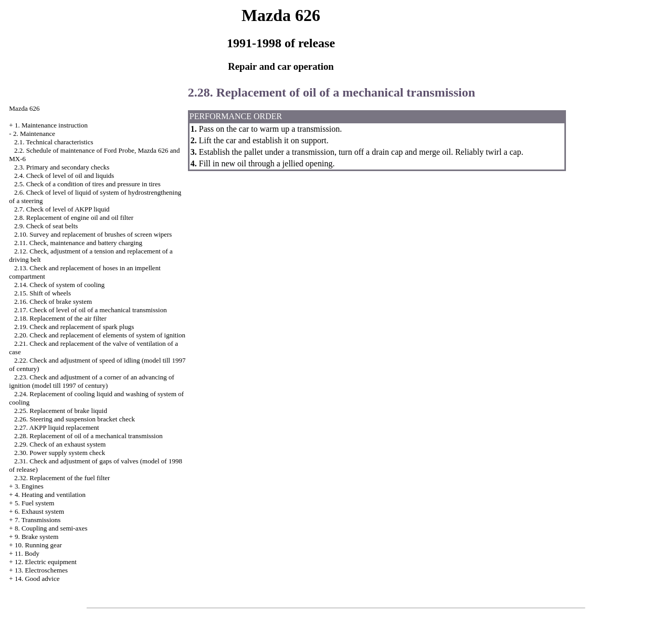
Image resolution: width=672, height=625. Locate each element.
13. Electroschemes (41, 570)
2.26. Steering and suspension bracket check (75, 419)
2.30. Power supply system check (60, 453)
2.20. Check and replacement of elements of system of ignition (100, 335)
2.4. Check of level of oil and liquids (64, 176)
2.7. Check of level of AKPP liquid (62, 209)
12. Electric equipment (46, 562)
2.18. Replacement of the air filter (60, 318)
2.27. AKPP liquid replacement (57, 427)
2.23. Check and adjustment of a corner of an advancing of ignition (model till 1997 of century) (91, 381)
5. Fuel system (34, 503)
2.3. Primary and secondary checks (62, 167)
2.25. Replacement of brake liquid (61, 411)
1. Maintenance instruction (51, 125)
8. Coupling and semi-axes (51, 528)
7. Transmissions (38, 520)
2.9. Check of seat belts (46, 226)
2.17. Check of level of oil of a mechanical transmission (91, 310)
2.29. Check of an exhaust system (60, 444)
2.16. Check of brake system (53, 301)
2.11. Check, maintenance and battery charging (78, 243)
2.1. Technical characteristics (54, 142)
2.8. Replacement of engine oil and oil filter (74, 218)
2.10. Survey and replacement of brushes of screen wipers (93, 234)
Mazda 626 (24, 108)
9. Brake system (36, 537)
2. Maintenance (34, 134)
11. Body (27, 553)
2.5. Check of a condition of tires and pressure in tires (87, 184)
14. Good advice (37, 579)
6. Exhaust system (39, 511)
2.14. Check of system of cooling (59, 285)
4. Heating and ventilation (50, 495)
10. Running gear (38, 545)
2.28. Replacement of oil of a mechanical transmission (88, 436)
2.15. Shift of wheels (43, 293)
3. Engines (29, 486)
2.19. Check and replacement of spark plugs (74, 327)
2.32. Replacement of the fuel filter (62, 478)
